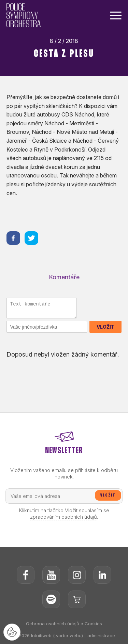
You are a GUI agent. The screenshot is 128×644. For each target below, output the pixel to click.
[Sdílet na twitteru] (31, 238)
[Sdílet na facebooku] (13, 238)
